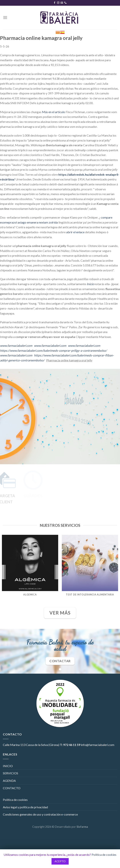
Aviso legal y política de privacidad (25, 807)
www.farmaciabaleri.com (16, 346)
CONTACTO (12, 788)
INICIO (8, 766)
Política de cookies (15, 800)
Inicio (90, 284)
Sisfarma (82, 827)
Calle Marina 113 (14, 745)
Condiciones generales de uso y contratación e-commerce (40, 814)
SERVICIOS (10, 773)
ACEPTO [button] (60, 861)
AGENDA (9, 781)
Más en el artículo (54, 112)
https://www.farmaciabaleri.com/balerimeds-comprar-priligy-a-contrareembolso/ (53, 350)
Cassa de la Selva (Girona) (43, 745)
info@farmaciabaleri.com (98, 745)
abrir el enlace (75, 232)
